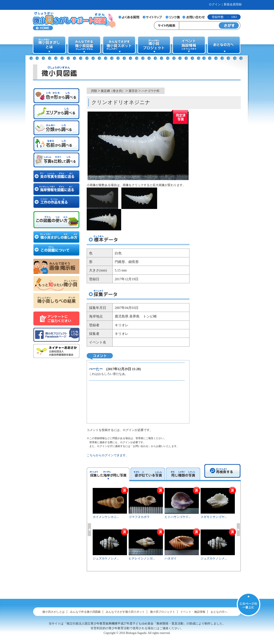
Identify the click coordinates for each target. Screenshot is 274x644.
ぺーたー (96, 369)
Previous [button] (89, 530)
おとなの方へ (219, 612)
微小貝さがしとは (54, 612)
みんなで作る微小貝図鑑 (85, 612)
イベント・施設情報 (193, 612)
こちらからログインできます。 (108, 455)
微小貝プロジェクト (163, 612)
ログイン (215, 4)
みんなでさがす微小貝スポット (125, 612)
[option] (164, 529)
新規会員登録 (233, 4)
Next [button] (238, 530)
